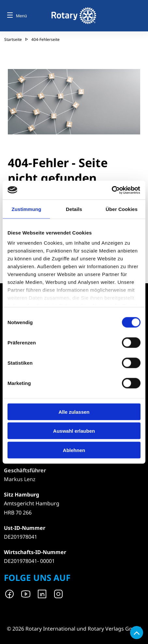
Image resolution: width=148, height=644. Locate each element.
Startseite (13, 39)
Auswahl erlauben (74, 431)
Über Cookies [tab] (122, 209)
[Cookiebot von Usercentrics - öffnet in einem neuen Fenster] (112, 190)
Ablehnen (74, 450)
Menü (17, 16)
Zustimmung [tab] (27, 209)
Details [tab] (74, 209)
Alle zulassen (74, 412)
